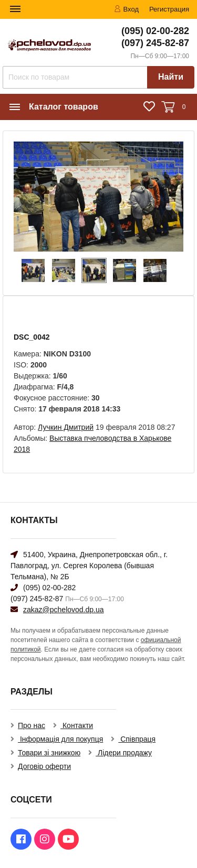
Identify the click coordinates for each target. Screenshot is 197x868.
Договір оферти (44, 766)
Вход (126, 9)
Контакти (77, 725)
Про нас (32, 725)
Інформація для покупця (60, 739)
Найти (171, 77)
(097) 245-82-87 (155, 43)
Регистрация (169, 9)
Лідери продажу (124, 753)
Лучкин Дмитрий (66, 427)
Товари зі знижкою (49, 753)
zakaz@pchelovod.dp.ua (64, 610)
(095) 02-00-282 (155, 31)
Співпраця (137, 739)
